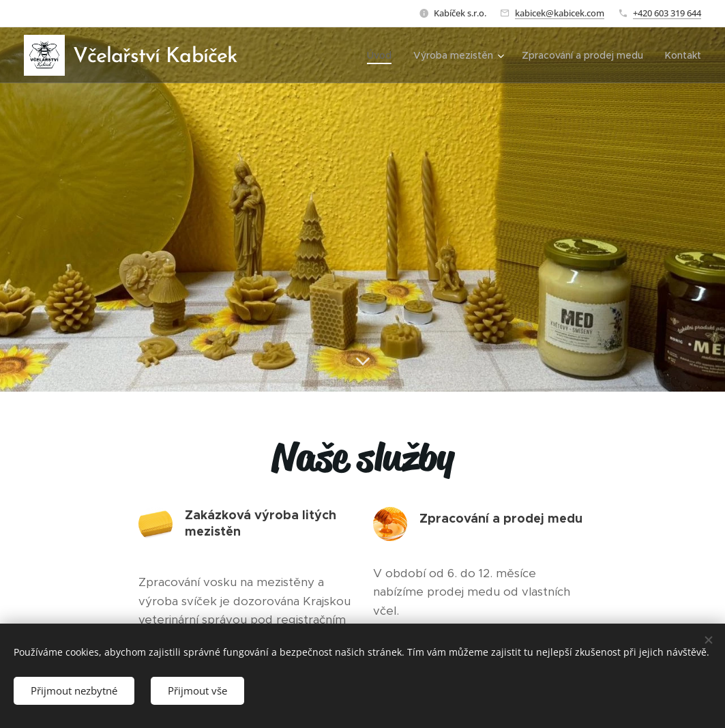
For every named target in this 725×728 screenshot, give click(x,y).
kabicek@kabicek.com (560, 13)
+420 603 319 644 (667, 13)
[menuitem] (383, 55)
